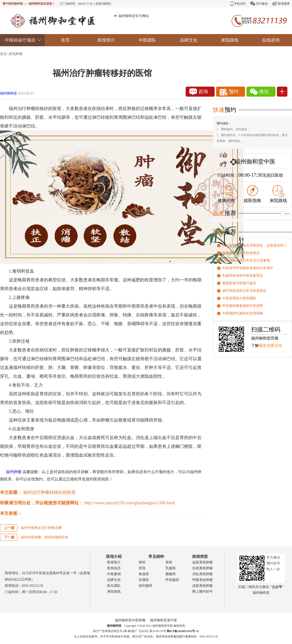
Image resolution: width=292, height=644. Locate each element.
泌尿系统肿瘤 (202, 562)
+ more (286, 213)
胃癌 (169, 562)
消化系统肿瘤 (202, 574)
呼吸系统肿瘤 (202, 580)
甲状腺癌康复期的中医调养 (243, 306)
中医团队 (147, 40)
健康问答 (226, 194)
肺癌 (142, 562)
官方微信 (259, 4)
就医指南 (252, 194)
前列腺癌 (146, 586)
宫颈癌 (144, 580)
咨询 (199, 92)
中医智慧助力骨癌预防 (239, 298)
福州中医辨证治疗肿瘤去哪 (41, 528)
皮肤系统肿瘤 (202, 586)
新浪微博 (281, 4)
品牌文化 (189, 40)
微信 (259, 92)
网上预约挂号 (202, 592)
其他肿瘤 (16, 54)
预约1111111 (231, 93)
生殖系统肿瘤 (202, 568)
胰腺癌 (171, 574)
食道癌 (144, 574)
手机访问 (238, 4)
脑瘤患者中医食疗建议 (239, 283)
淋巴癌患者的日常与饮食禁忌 (244, 291)
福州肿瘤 (11, 472)
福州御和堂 (9, 93)
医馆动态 (114, 568)
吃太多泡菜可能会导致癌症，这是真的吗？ (255, 245)
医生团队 (114, 586)
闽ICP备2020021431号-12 (183, 631)
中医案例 (114, 574)
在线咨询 (271, 40)
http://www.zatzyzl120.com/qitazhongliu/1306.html (130, 503)
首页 (65, 40)
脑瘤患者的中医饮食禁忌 (241, 253)
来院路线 (230, 40)
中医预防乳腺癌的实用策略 (243, 313)
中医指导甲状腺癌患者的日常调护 (248, 268)
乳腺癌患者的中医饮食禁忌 (243, 276)
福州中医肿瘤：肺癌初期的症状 (45, 537)
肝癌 (142, 568)
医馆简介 (106, 40)
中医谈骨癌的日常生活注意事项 (246, 261)
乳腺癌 (171, 568)
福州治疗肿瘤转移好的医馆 (49, 492)
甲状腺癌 (172, 580)
